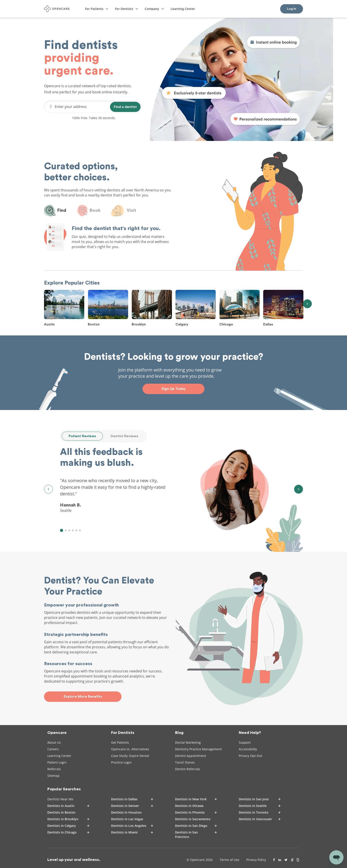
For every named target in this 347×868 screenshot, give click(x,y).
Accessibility (248, 749)
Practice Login (121, 762)
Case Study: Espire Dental (130, 756)
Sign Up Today (174, 389)
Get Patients (120, 742)
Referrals (54, 769)
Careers (53, 749)
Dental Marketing (188, 742)
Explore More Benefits (83, 697)
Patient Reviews (82, 436)
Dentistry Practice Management (198, 749)
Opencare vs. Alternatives (130, 749)
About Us (54, 742)
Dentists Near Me (60, 799)
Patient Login (57, 762)
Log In (292, 9)
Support (245, 742)
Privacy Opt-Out (251, 756)
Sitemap (53, 776)
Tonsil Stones (185, 762)
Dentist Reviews (124, 436)
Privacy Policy (256, 860)
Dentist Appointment (191, 756)
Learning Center (59, 756)
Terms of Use (229, 860)
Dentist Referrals (188, 769)
